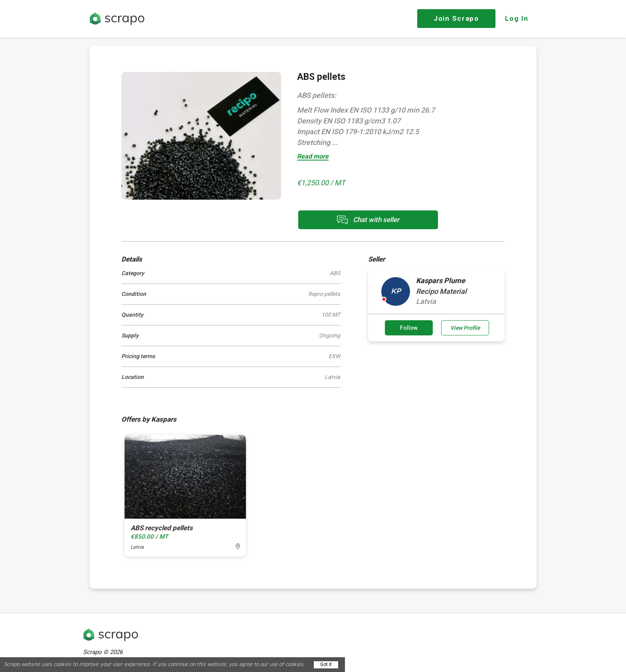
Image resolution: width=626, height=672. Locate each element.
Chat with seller (368, 220)
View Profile (465, 328)
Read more (313, 157)
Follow (409, 328)
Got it (326, 664)
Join (456, 18)
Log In (517, 18)
